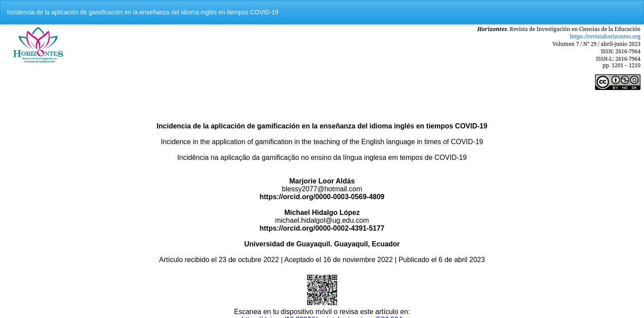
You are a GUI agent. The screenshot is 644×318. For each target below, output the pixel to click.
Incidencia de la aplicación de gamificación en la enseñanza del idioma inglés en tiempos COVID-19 (143, 12)
